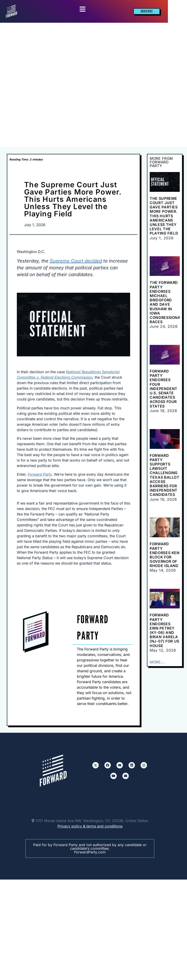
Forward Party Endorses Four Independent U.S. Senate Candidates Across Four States (164, 389)
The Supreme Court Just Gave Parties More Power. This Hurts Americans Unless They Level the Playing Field (164, 216)
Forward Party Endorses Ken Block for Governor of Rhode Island (165, 555)
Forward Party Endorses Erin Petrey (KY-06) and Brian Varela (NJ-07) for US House (164, 630)
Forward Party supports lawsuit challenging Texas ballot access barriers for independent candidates (165, 475)
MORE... (157, 662)
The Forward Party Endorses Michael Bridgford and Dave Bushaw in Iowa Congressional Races (166, 302)
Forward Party (40, 474)
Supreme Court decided (76, 261)
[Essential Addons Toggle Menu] (82, 10)
